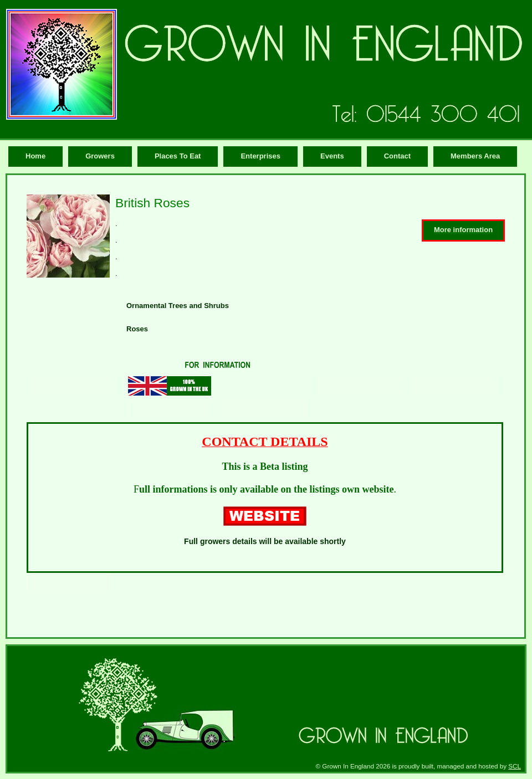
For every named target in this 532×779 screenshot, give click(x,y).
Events (332, 156)
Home (35, 156)
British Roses (152, 203)
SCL (515, 766)
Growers (100, 156)
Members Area (475, 156)
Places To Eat (178, 156)
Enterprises (260, 156)
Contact (397, 156)
